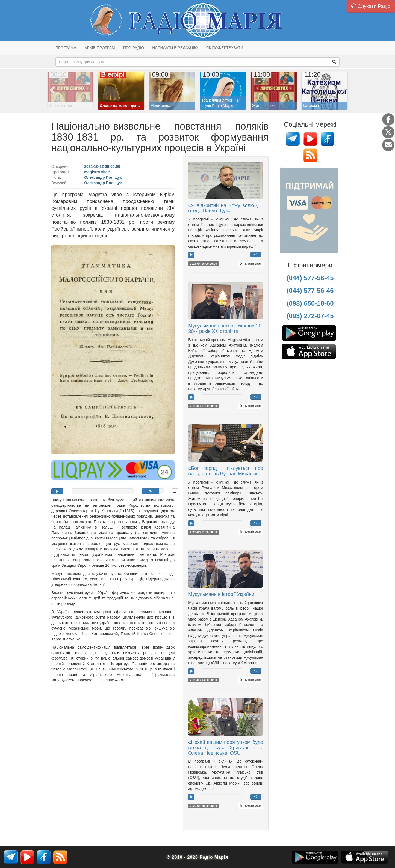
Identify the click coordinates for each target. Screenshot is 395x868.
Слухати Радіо (371, 6)
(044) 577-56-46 (310, 290)
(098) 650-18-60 (310, 303)
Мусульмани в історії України (221, 594)
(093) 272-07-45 (310, 316)
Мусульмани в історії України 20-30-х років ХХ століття (226, 329)
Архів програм (100, 48)
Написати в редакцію (175, 48)
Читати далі (250, 264)
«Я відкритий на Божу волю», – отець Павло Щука (226, 208)
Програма (66, 48)
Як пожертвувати (225, 48)
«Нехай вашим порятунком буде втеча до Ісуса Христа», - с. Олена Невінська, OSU (226, 748)
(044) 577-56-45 (310, 278)
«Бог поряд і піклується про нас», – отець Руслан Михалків (226, 471)
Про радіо (134, 48)
